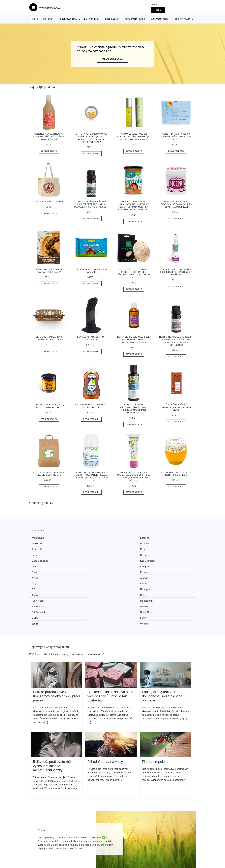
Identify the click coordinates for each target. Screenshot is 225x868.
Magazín (102, 845)
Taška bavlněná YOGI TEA (49, 202)
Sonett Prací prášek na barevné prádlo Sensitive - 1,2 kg (176, 136)
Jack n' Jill (38, 543)
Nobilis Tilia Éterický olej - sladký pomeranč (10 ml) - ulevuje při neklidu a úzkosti (91, 204)
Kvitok (79, 559)
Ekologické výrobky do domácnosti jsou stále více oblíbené (162, 648)
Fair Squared (125, 570)
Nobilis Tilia (124, 538)
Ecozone (80, 538)
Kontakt (168, 851)
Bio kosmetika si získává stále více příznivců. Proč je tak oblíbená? (110, 648)
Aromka (165, 554)
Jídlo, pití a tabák (182, 19)
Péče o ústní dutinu (135, 19)
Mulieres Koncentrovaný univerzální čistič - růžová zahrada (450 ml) (49, 136)
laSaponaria (167, 565)
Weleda (165, 576)
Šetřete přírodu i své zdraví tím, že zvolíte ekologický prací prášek (56, 648)
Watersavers (39, 538)
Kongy (36, 565)
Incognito (166, 549)
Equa (78, 543)
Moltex (36, 576)
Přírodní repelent (155, 713)
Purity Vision (125, 565)
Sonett (36, 554)
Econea (79, 554)
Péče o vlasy (112, 19)
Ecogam (165, 538)
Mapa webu (103, 851)
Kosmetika (47, 19)
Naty (35, 559)
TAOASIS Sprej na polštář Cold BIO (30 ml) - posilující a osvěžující (176, 272)
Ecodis (122, 576)
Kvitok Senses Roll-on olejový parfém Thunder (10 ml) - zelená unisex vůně (134, 136)
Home (35, 19)
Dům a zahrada (92, 19)
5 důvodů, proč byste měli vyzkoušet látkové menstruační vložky (53, 717)
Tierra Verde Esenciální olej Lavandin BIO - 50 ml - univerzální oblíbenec (134, 340)
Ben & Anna (39, 570)
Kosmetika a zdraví (69, 19)
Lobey (79, 576)
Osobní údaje (171, 838)
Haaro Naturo (168, 570)
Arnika (121, 554)
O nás (167, 845)
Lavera (122, 549)
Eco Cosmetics (83, 549)
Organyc (165, 543)
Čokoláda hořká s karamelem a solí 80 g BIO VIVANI (176, 407)
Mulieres (80, 570)
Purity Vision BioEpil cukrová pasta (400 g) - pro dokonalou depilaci (176, 204)
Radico (79, 565)
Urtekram (123, 543)
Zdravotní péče (159, 19)
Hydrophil (166, 559)
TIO (120, 559)
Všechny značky (106, 838)
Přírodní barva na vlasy (105, 713)
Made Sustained (41, 549)
